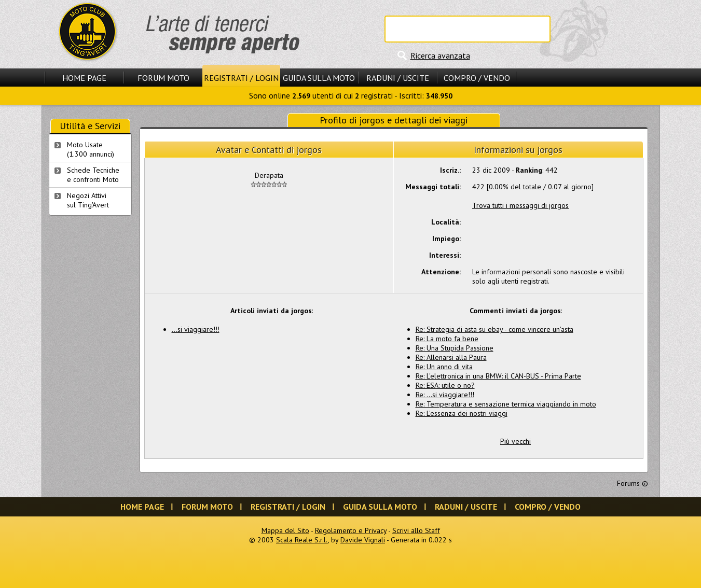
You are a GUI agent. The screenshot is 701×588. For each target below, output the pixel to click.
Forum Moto (163, 78)
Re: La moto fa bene (447, 339)
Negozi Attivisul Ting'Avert (88, 200)
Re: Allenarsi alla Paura (451, 357)
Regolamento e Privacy (351, 530)
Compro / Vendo (477, 78)
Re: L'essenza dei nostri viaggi (462, 413)
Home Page (84, 78)
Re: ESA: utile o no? (445, 385)
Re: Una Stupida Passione (455, 348)
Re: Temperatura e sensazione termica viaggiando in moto (506, 404)
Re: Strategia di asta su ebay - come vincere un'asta (494, 329)
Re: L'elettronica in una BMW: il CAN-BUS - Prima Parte (498, 376)
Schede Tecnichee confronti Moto (93, 175)
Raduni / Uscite (398, 78)
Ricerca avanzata (440, 55)
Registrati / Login (241, 78)
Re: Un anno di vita (444, 367)
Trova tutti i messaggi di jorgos (520, 205)
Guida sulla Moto (319, 78)
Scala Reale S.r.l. (302, 540)
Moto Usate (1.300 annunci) (91, 149)
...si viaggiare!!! (196, 329)
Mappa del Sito (285, 530)
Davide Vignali (363, 540)
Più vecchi (516, 441)
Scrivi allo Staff (416, 530)
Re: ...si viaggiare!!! (445, 395)
